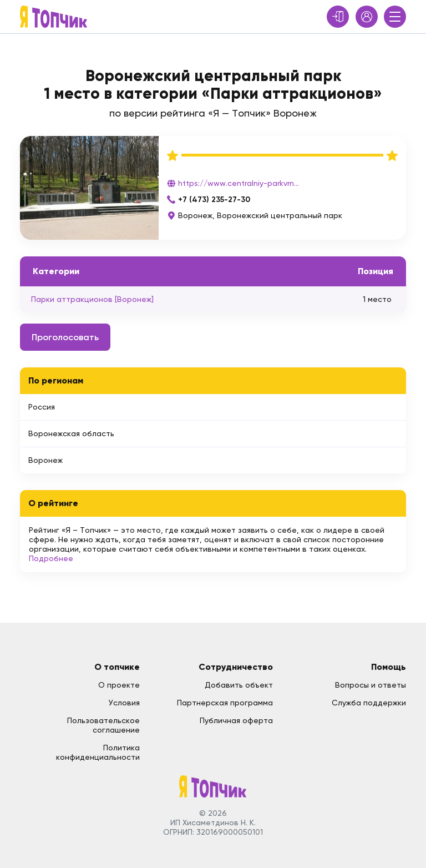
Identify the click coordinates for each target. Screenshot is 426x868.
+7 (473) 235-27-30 (214, 200)
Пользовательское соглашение (103, 725)
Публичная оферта (236, 720)
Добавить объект (239, 685)
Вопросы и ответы (371, 685)
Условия (124, 703)
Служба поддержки (369, 703)
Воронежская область (71, 433)
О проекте (119, 685)
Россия (42, 407)
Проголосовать (65, 337)
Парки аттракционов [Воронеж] (92, 299)
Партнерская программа (225, 703)
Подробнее (51, 558)
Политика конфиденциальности (98, 752)
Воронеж (45, 460)
